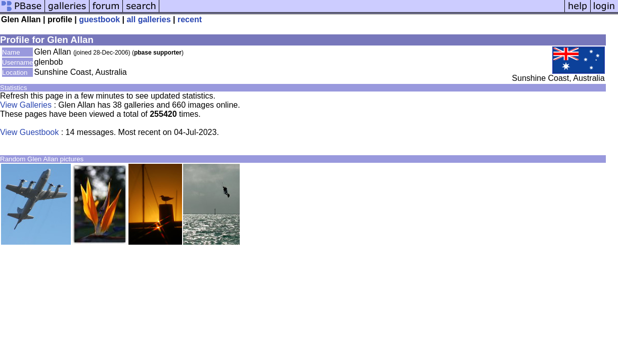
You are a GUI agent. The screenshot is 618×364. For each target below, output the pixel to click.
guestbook (99, 19)
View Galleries (26, 105)
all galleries (148, 19)
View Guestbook (29, 132)
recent (190, 19)
